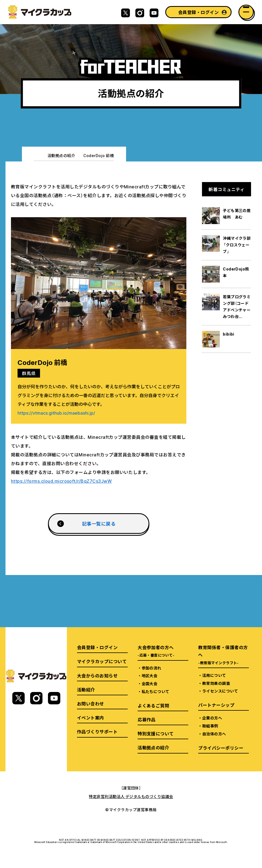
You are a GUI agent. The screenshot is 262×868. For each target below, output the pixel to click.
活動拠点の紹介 (61, 155)
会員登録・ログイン (198, 12)
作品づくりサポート (97, 732)
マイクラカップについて (102, 661)
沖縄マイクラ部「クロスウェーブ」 (237, 245)
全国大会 (150, 683)
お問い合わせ (91, 704)
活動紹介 (86, 690)
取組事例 (210, 726)
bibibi (229, 334)
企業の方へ (212, 718)
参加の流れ (152, 668)
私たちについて (156, 691)
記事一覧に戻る (99, 524)
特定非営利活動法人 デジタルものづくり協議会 (131, 796)
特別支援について (156, 733)
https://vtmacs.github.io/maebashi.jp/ (56, 413)
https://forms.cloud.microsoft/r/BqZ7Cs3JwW (61, 481)
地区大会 (150, 676)
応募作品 (147, 719)
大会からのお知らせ (97, 676)
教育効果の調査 (216, 683)
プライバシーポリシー (221, 748)
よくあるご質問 (153, 705)
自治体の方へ (214, 734)
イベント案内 (91, 718)
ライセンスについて (220, 691)
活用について (214, 675)
